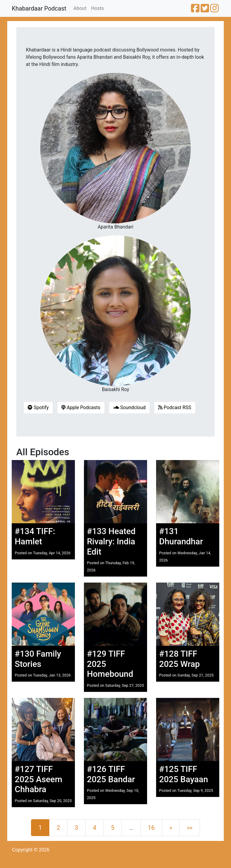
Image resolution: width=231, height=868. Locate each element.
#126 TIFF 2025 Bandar (111, 774)
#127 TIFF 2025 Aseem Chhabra (38, 779)
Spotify (38, 408)
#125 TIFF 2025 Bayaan (183, 774)
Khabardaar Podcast (39, 8)
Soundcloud (129, 408)
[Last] (190, 828)
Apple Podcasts (81, 408)
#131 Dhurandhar (181, 536)
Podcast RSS (175, 408)
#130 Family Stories (38, 659)
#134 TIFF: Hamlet (35, 536)
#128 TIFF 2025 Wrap (179, 659)
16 (151, 828)
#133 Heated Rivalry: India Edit (111, 541)
